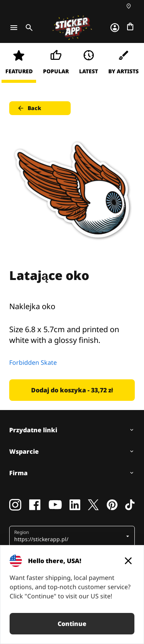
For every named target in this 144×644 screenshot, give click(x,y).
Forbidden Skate (33, 362)
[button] (69, 536)
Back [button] (29, 108)
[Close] (128, 561)
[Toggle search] (28, 28)
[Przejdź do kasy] (130, 26)
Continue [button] (72, 624)
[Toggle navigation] (14, 28)
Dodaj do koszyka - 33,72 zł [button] (72, 390)
